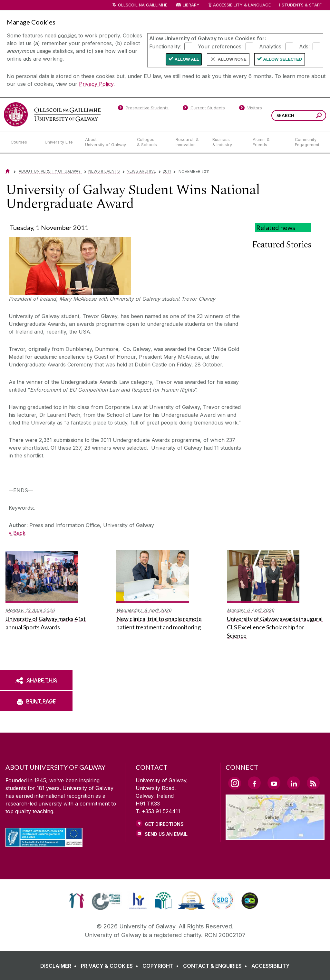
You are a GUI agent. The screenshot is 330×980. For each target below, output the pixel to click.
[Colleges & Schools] (151, 142)
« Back (17, 533)
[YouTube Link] (274, 783)
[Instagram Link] (235, 783)
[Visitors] (251, 109)
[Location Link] (275, 836)
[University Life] (60, 142)
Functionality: (165, 46)
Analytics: (271, 46)
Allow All (187, 59)
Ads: (304, 46)
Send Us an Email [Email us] (166, 834)
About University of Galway (50, 171)
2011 (167, 171)
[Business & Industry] (227, 142)
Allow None (232, 59)
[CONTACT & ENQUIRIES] (216, 966)
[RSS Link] (313, 783)
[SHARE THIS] (36, 680)
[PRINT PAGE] (36, 701)
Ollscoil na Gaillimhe (143, 5)
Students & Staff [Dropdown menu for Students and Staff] (302, 5)
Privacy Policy (96, 84)
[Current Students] (204, 109)
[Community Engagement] (307, 142)
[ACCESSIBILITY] (271, 966)
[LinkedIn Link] (294, 783)
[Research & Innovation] (189, 142)
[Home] (8, 171)
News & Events (104, 171)
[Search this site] (319, 116)
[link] (77, 901)
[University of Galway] (52, 114)
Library (191, 5)
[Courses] (23, 142)
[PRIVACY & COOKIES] (111, 966)
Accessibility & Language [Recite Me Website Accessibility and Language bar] (239, 5)
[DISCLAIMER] (60, 966)
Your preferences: (220, 46)
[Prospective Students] (143, 109)
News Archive (141, 171)
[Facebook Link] (254, 783)
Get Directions (164, 824)
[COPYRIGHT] (162, 966)
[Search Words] (299, 115)
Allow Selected (283, 59)
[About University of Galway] (106, 142)
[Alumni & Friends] (269, 142)
